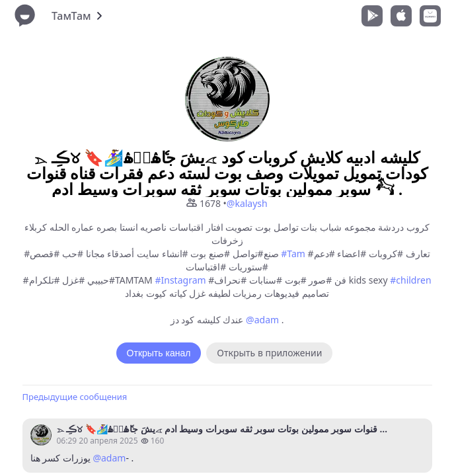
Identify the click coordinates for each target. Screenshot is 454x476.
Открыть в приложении (269, 353)
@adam (262, 320)
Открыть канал (159, 353)
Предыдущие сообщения (75, 397)
